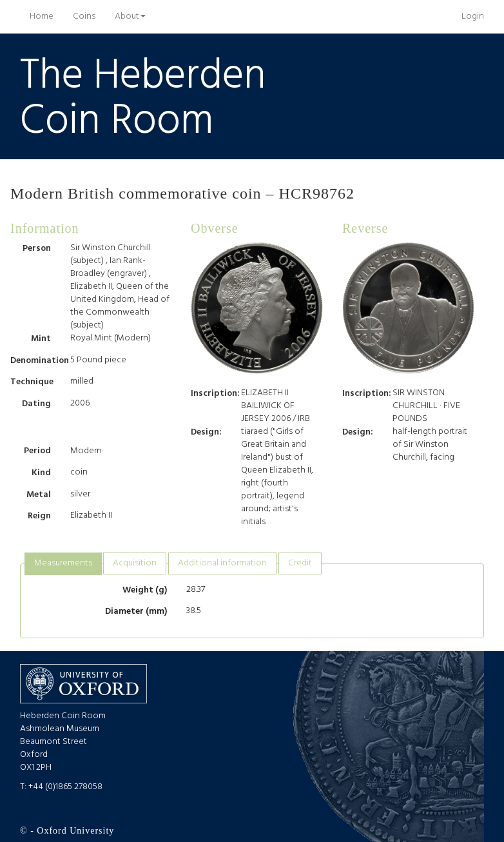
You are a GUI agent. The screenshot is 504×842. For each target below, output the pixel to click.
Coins (84, 16)
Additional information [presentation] (222, 563)
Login (473, 16)
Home (46, 16)
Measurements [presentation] (63, 563)
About (130, 16)
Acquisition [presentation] (135, 563)
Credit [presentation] (300, 563)
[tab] (63, 564)
